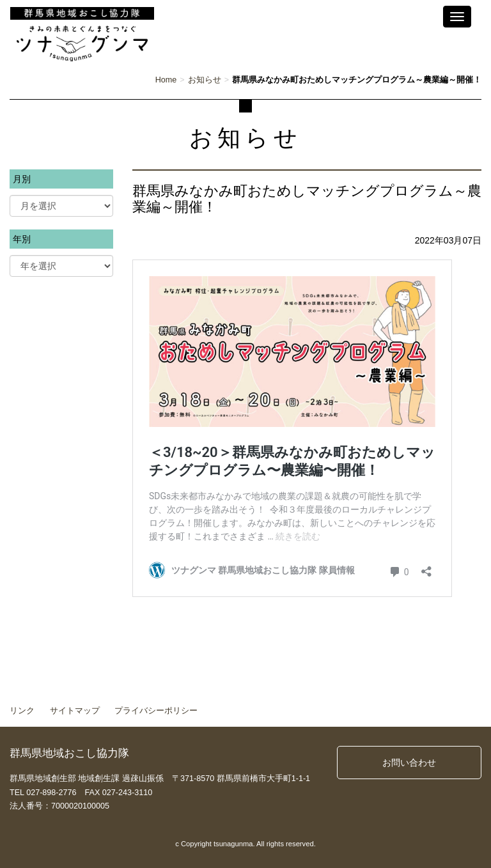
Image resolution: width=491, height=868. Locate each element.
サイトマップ (75, 711)
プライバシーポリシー (156, 711)
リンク (22, 711)
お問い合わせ (409, 763)
